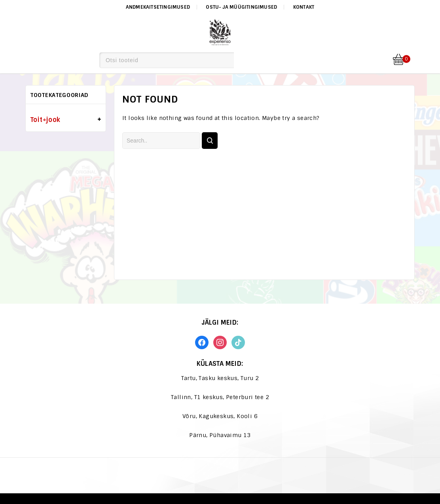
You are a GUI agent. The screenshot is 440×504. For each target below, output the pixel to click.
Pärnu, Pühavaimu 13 (220, 435)
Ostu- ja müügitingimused (241, 7)
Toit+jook (46, 120)
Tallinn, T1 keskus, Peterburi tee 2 (220, 397)
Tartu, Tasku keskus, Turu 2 (220, 378)
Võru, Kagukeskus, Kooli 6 (220, 416)
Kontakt (304, 7)
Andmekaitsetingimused (158, 7)
